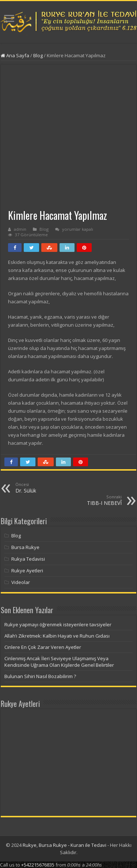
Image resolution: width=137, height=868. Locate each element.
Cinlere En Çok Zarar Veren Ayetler (43, 647)
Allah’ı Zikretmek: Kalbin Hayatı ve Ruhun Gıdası (57, 636)
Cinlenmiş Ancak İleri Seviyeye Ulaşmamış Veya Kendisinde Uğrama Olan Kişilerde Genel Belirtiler (59, 662)
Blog (38, 55)
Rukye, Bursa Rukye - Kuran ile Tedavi (64, 845)
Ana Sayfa (15, 55)
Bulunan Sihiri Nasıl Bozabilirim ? (40, 676)
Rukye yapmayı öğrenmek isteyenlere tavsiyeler (58, 624)
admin (20, 229)
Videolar (21, 582)
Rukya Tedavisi (28, 559)
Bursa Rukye (25, 547)
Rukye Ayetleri (27, 571)
